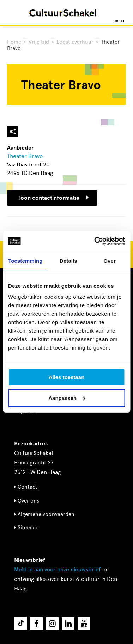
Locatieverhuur (75, 42)
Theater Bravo (25, 156)
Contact (28, 487)
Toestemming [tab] (25, 261)
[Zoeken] (13, 13)
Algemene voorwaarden (46, 514)
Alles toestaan (67, 377)
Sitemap (28, 528)
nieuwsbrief (58, 569)
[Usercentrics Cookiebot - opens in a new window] (95, 241)
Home (14, 42)
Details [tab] (68, 261)
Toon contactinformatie (53, 198)
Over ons (28, 501)
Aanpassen (67, 398)
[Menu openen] (119, 13)
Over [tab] (110, 261)
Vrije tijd (39, 42)
